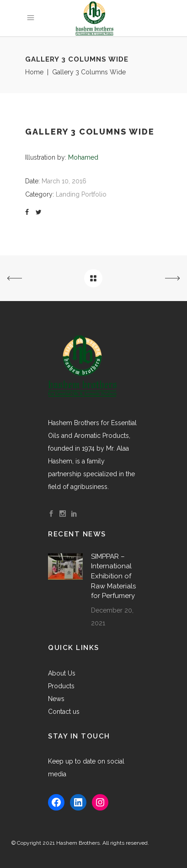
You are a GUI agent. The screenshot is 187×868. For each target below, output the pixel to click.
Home (34, 72)
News (56, 699)
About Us (62, 673)
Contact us (64, 712)
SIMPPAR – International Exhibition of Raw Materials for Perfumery (113, 576)
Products (61, 686)
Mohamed (83, 157)
